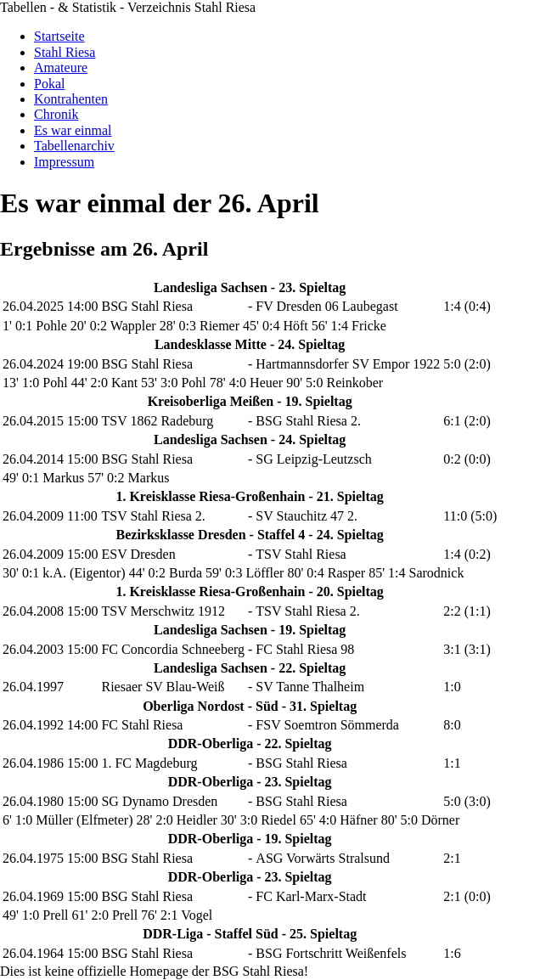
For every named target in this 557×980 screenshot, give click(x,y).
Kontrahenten (71, 99)
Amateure (61, 68)
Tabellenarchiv (74, 146)
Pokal (49, 84)
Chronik (56, 114)
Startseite (59, 36)
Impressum (64, 162)
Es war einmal (73, 130)
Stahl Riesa (65, 52)
